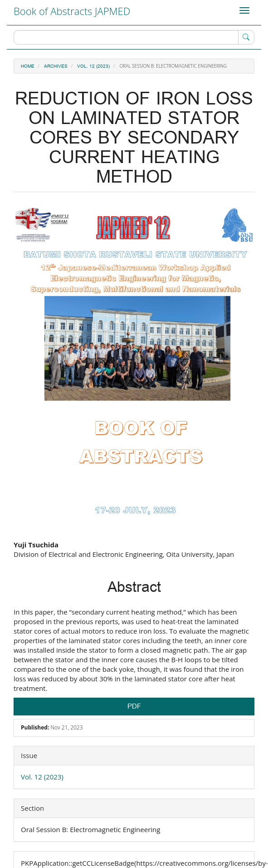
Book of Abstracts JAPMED (72, 11)
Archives (56, 66)
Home (28, 66)
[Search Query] (134, 37)
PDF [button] (134, 707)
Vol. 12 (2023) (93, 66)
